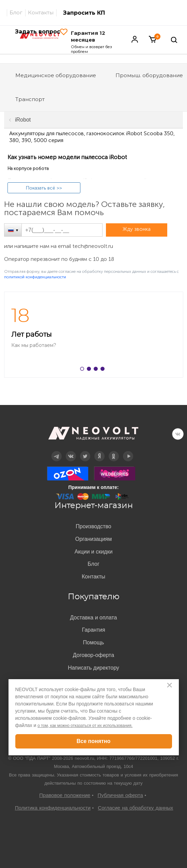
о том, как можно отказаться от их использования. (85, 726)
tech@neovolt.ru (93, 246)
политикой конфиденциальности (35, 277)
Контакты (41, 12)
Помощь (94, 642)
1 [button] (83, 370)
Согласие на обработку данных (135, 808)
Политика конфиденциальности (53, 808)
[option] (94, 335)
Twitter (85, 451)
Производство (93, 526)
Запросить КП (84, 13)
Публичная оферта (120, 795)
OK (114, 451)
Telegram (56, 451)
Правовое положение (65, 795)
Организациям (94, 539)
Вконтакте (71, 451)
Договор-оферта (94, 655)
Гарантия (93, 630)
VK (178, 434)
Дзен (99, 451)
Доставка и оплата (93, 618)
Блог (16, 12)
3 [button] (97, 370)
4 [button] (104, 370)
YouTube (128, 451)
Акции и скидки (94, 552)
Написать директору (94, 668)
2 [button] (90, 370)
